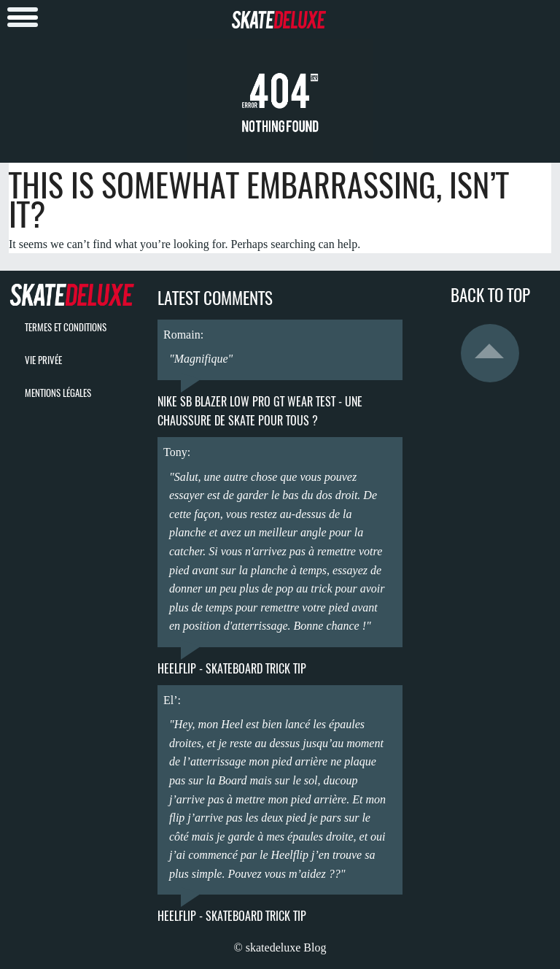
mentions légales (58, 393)
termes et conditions (66, 327)
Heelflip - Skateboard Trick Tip (232, 669)
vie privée (43, 360)
